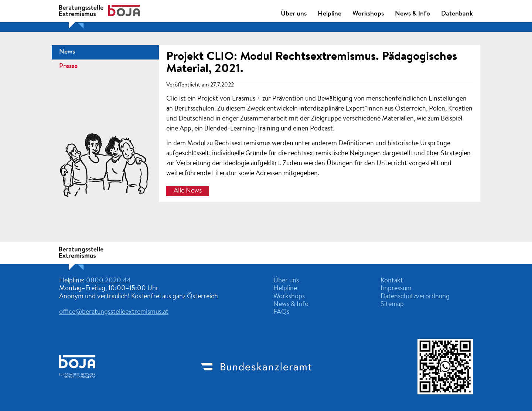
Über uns (294, 14)
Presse (68, 67)
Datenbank (457, 14)
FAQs (281, 312)
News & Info (412, 14)
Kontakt (392, 281)
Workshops (368, 14)
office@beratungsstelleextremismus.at (114, 312)
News (67, 52)
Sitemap (392, 305)
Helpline (330, 14)
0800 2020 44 (108, 281)
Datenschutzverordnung (415, 297)
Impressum (396, 289)
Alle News (188, 191)
